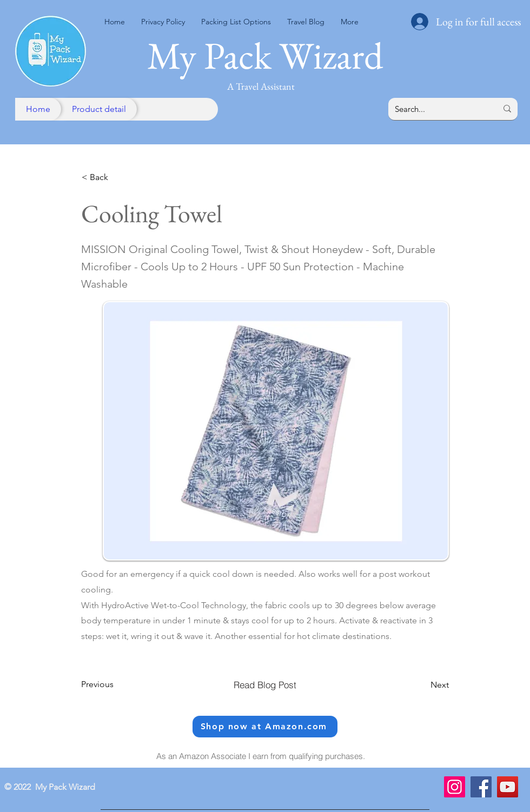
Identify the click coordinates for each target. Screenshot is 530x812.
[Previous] (117, 684)
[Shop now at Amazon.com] (265, 727)
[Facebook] (481, 787)
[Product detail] (99, 109)
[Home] (38, 109)
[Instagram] (455, 787)
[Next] (422, 685)
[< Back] (117, 178)
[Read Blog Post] (265, 685)
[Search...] (438, 109)
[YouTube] (508, 787)
